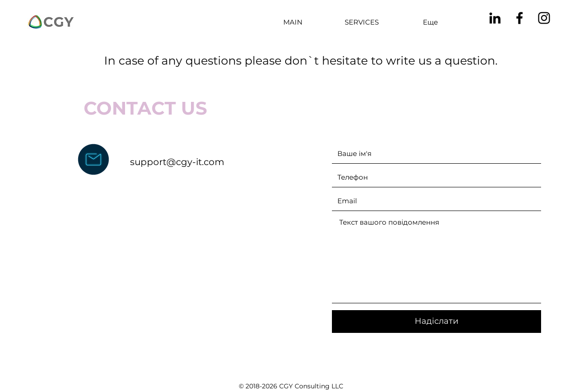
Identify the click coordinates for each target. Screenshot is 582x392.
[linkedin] (495, 18)
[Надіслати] (436, 322)
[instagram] (544, 18)
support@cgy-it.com (177, 162)
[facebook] (519, 18)
